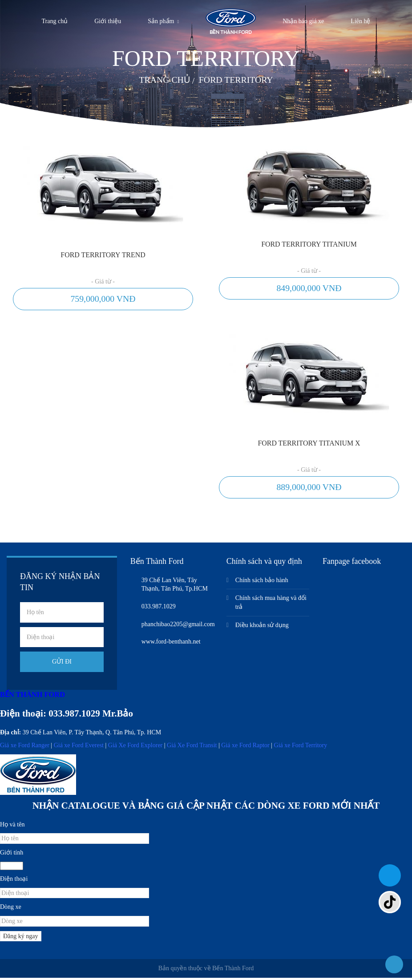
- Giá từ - (103, 282)
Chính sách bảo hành (262, 582)
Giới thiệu (108, 21)
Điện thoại (14, 881)
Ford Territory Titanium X (309, 444)
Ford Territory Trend (103, 255)
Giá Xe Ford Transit (192, 748)
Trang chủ (55, 21)
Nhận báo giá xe (303, 21)
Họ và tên (12, 827)
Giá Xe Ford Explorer (135, 748)
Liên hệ (360, 21)
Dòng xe (11, 909)
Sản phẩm (161, 21)
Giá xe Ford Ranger (25, 748)
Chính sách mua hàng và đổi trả (271, 605)
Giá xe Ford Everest (79, 748)
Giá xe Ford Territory (301, 748)
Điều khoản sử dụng (262, 627)
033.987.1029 (74, 716)
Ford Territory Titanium (309, 245)
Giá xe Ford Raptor (245, 748)
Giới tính (12, 855)
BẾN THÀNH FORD (32, 697)
